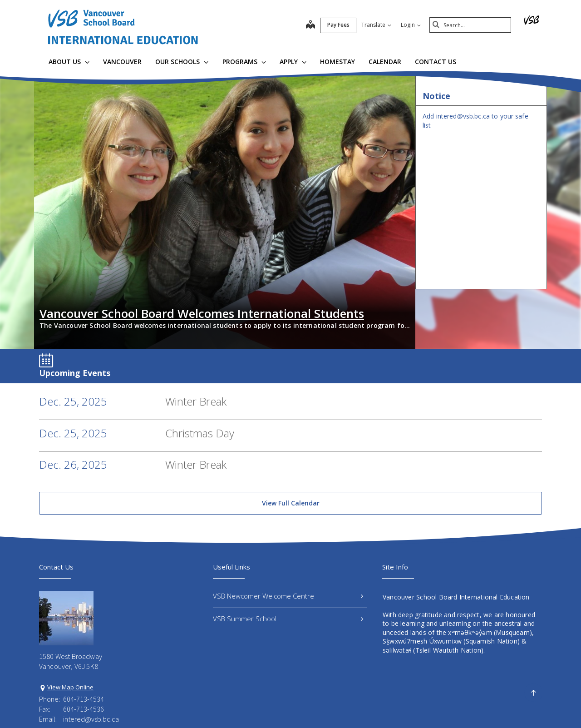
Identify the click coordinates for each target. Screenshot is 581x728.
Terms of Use (229, 706)
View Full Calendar (291, 443)
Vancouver (122, 62)
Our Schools (182, 62)
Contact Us (436, 62)
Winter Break (196, 341)
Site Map (274, 706)
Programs (244, 62)
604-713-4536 (84, 649)
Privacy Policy (178, 706)
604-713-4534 (84, 639)
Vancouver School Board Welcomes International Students (202, 253)
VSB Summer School (288, 558)
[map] (310, 25)
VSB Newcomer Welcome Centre (288, 535)
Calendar (385, 62)
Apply (293, 62)
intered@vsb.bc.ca (91, 659)
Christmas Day (200, 373)
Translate (376, 25)
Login (411, 25)
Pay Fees (338, 25)
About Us (69, 62)
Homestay (337, 62)
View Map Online (70, 627)
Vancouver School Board (112, 706)
